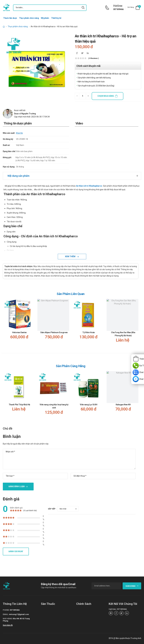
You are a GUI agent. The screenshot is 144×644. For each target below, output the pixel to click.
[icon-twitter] (82, 53)
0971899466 (118, 9)
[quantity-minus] (77, 96)
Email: (6, 614)
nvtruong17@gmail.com (19, 614)
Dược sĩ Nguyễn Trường (25, 114)
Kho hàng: (8, 619)
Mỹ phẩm (45, 18)
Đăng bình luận (17, 486)
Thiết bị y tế (56, 18)
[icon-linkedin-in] (88, 53)
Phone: (6, 610)
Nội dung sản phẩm (18, 176)
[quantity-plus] (88, 96)
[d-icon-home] (4, 26)
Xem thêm (70, 256)
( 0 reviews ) (93, 58)
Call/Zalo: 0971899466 (118, 609)
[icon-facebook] (77, 53)
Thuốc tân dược (10, 18)
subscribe (132, 586)
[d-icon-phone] (108, 8)
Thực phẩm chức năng (29, 18)
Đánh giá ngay (16, 551)
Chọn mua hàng (106, 96)
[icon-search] (83, 8)
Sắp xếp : (52, 509)
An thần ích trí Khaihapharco (89, 186)
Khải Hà (19, 133)
